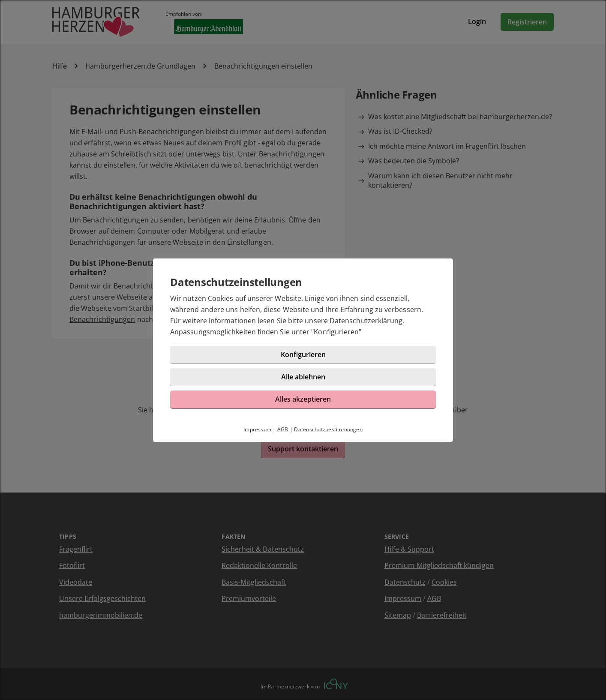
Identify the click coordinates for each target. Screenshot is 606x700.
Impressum (257, 429)
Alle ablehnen (303, 377)
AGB (283, 429)
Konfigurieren (336, 332)
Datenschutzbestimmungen (328, 429)
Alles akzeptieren (303, 399)
